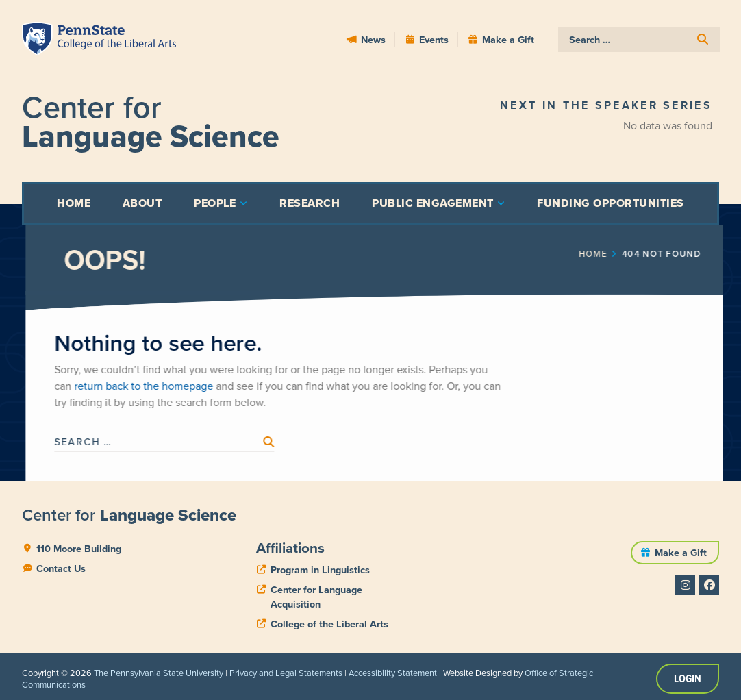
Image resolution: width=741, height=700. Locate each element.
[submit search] (703, 39)
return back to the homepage (182, 386)
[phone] (313, 570)
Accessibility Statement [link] (393, 673)
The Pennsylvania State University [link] (159, 673)
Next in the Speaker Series (606, 105)
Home (631, 254)
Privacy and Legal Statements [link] (286, 673)
